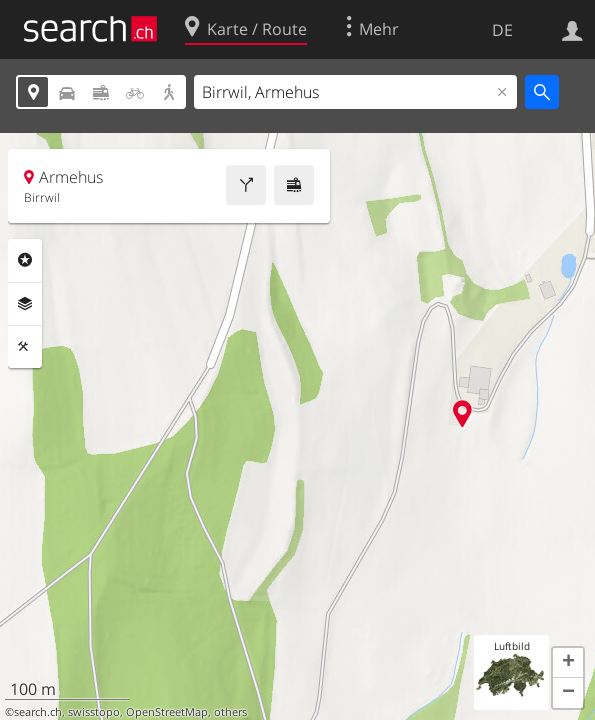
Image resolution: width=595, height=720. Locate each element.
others (230, 712)
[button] (568, 663)
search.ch (38, 712)
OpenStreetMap (167, 712)
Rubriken (25, 260)
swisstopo (94, 712)
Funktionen (25, 347)
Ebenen (25, 304)
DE (502, 30)
